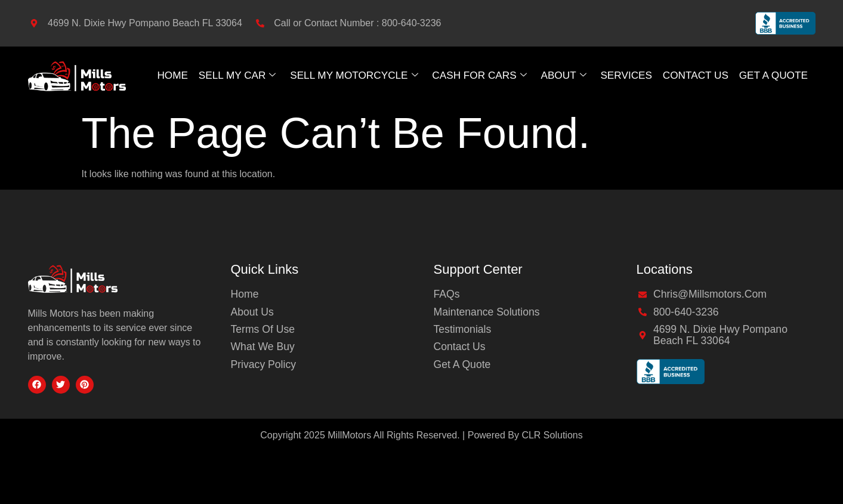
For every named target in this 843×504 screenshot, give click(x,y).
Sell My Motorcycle (353, 75)
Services (627, 75)
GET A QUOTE (775, 75)
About (564, 75)
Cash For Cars (480, 75)
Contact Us (697, 75)
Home (170, 75)
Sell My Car (235, 75)
